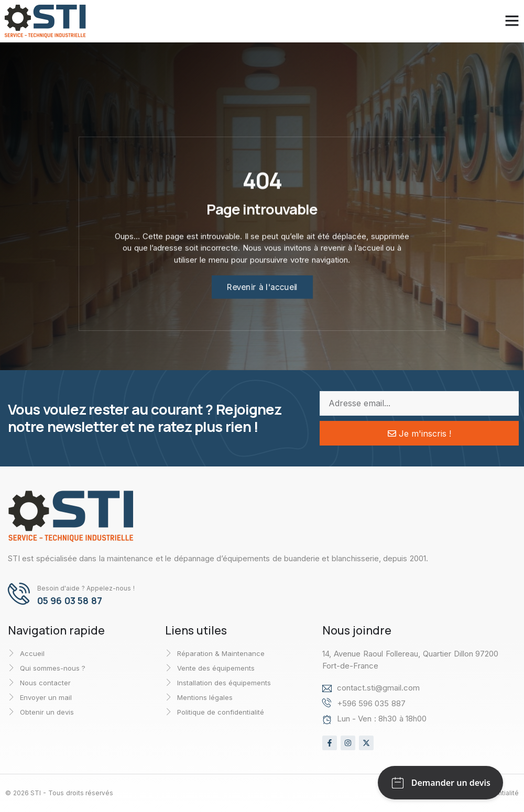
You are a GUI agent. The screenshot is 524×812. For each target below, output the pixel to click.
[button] (499, 20)
